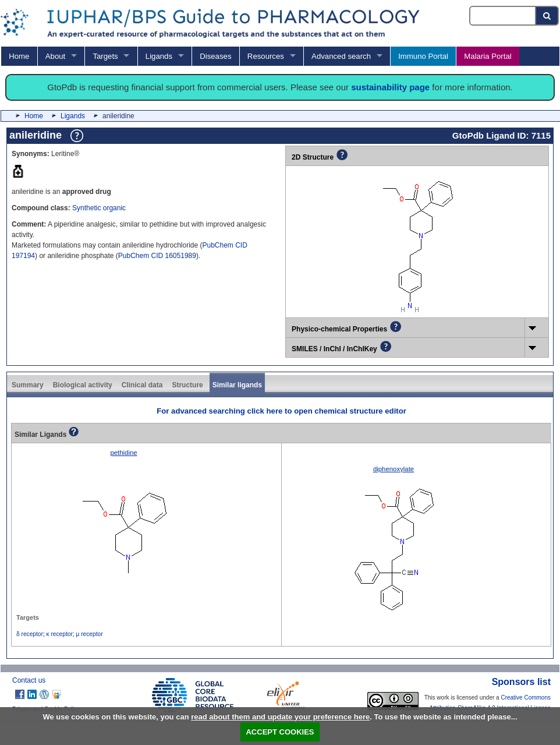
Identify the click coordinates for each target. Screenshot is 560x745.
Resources (266, 56)
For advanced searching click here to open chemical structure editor (281, 411)
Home (19, 56)
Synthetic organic (99, 208)
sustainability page (390, 87)
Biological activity (83, 385)
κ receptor (60, 634)
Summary (28, 385)
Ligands (159, 56)
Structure (187, 385)
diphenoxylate (394, 469)
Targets (105, 56)
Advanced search (341, 56)
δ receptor (30, 634)
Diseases (215, 56)
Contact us (29, 680)
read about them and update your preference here (280, 717)
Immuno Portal (423, 56)
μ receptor (90, 634)
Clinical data (142, 385)
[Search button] (547, 16)
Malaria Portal (488, 56)
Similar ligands (237, 385)
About (55, 56)
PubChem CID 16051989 (157, 256)
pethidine (123, 453)
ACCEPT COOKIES (280, 732)
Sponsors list (521, 682)
